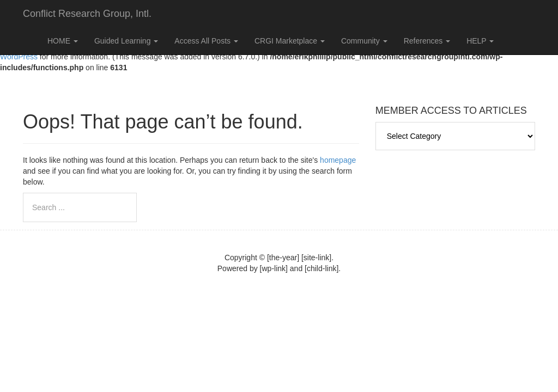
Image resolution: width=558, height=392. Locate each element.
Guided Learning (126, 41)
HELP (480, 41)
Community (364, 41)
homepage (338, 160)
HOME (63, 41)
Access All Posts (206, 41)
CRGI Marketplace (290, 41)
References (427, 41)
